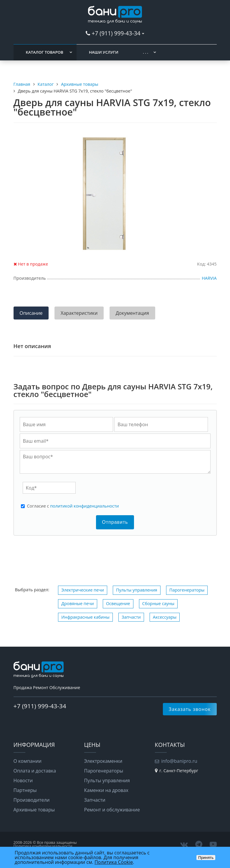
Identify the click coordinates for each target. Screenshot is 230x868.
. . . (145, 52)
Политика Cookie (114, 862)
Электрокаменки (103, 761)
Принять (206, 858)
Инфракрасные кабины (85, 617)
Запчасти (131, 617)
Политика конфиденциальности (43, 846)
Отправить (115, 522)
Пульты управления (137, 590)
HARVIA (209, 278)
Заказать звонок (190, 709)
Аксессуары (165, 617)
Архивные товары (34, 810)
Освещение (118, 603)
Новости (23, 780)
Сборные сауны (158, 603)
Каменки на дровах (106, 790)
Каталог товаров (45, 52)
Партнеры (25, 790)
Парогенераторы (187, 590)
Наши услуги (104, 52)
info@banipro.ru (179, 761)
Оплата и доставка (35, 771)
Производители (32, 800)
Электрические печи (83, 590)
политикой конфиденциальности (84, 506)
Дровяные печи (77, 603)
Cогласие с (73, 506)
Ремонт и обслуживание (112, 810)
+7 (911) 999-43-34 (116, 33)
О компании (28, 761)
